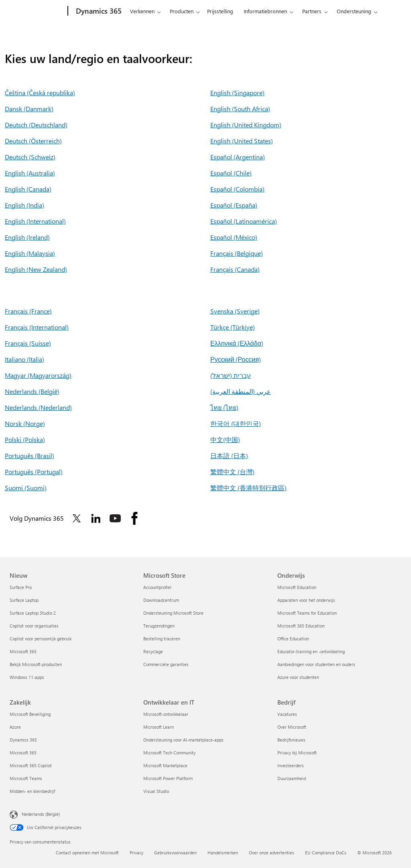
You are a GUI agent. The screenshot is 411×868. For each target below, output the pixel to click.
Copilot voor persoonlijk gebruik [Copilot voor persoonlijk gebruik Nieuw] (41, 639)
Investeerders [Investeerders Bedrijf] (291, 765)
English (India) (24, 205)
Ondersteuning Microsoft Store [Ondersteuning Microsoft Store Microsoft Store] (173, 613)
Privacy (136, 853)
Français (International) (37, 327)
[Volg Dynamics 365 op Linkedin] (96, 518)
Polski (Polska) (25, 439)
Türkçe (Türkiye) (233, 327)
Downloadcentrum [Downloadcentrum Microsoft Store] (161, 600)
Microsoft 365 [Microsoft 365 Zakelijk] (23, 753)
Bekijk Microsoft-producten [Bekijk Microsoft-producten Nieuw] (36, 664)
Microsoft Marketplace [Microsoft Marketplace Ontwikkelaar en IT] (165, 765)
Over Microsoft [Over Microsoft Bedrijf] (292, 727)
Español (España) (234, 205)
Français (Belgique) (237, 253)
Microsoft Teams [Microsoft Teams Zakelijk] (26, 778)
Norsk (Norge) (25, 423)
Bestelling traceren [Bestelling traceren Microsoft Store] (162, 639)
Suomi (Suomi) (26, 488)
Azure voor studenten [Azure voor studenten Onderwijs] (298, 677)
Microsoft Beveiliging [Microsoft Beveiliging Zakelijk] (30, 714)
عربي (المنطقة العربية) (241, 391)
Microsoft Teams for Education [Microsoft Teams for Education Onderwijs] (307, 613)
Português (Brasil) (30, 455)
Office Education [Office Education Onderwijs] (293, 639)
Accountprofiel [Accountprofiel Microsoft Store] (157, 587)
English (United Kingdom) (246, 125)
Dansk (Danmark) (29, 109)
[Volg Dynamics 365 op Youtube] (115, 518)
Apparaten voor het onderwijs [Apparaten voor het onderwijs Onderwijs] (306, 600)
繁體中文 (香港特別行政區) (248, 488)
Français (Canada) (235, 269)
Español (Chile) (231, 173)
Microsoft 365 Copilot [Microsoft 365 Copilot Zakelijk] (31, 765)
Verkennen (142, 11)
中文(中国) (225, 439)
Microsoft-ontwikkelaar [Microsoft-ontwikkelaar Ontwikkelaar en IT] (166, 714)
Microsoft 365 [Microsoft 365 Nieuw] (23, 651)
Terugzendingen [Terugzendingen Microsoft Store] (159, 626)
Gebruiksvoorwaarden (175, 853)
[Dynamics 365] (98, 11)
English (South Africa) (240, 109)
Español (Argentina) (238, 157)
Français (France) (28, 311)
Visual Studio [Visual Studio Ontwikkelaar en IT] (156, 791)
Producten (182, 11)
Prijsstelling (220, 11)
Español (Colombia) (237, 189)
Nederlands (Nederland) (38, 407)
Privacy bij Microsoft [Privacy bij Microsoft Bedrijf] (297, 753)
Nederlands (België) (32, 391)
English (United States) (242, 141)
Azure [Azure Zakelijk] (15, 727)
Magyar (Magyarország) (38, 375)
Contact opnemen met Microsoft (87, 853)
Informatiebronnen (265, 11)
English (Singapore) (237, 93)
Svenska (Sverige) (235, 311)
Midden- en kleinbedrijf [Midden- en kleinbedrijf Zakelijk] (32, 791)
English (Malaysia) (30, 253)
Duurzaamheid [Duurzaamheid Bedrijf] (292, 778)
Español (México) (234, 237)
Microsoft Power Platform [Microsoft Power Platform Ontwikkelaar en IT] (168, 778)
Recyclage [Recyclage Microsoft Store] (153, 651)
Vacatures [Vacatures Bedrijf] (287, 714)
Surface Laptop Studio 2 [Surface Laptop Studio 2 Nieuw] (33, 613)
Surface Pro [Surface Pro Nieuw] (21, 587)
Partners (312, 11)
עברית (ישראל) (231, 375)
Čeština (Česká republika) (40, 93)
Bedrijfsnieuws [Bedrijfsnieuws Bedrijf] (291, 740)
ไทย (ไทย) (224, 407)
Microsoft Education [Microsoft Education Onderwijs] (297, 587)
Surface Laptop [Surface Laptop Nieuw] (24, 600)
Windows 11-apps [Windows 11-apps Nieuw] (27, 677)
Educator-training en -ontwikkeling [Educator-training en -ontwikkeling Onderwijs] (311, 651)
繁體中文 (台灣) (232, 472)
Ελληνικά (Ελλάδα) (237, 343)
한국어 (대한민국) (236, 423)
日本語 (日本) (229, 455)
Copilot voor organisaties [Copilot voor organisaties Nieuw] (34, 626)
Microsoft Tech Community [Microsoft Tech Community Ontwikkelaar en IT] (169, 753)
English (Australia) (30, 173)
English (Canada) (28, 189)
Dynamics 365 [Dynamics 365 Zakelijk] (23, 740)
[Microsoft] (37, 11)
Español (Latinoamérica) (244, 221)
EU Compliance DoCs (326, 853)
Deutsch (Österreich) (33, 141)
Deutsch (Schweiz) (30, 157)
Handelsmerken (223, 853)
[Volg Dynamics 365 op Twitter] (77, 518)
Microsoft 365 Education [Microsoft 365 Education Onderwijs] (301, 626)
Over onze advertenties (272, 853)
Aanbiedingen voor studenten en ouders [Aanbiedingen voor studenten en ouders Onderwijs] (316, 664)
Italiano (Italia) (24, 359)
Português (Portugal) (34, 472)
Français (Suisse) (28, 343)
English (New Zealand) (36, 269)
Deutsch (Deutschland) (36, 125)
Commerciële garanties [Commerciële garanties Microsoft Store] (166, 664)
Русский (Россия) (236, 359)
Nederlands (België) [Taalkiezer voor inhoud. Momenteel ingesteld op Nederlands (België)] (41, 814)
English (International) (35, 221)
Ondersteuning (354, 11)
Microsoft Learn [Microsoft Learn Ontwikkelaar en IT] (159, 727)
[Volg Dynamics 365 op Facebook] (134, 518)
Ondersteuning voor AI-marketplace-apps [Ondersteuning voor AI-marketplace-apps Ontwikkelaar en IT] (183, 740)
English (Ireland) (27, 237)
